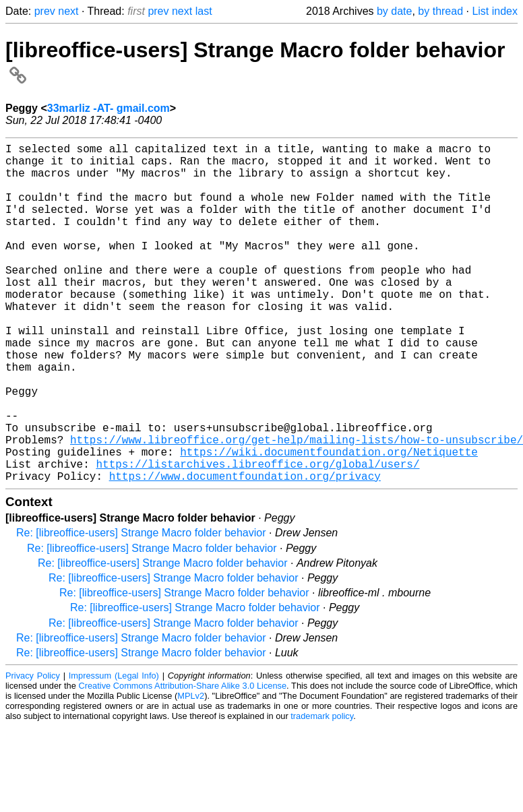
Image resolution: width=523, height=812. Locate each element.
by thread (440, 11)
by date (394, 11)
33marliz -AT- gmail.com (109, 108)
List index (495, 11)
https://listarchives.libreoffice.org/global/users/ (257, 536)
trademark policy (322, 791)
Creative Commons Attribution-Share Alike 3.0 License (183, 761)
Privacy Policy (33, 751)
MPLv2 (191, 771)
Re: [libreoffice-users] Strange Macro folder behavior (141, 608)
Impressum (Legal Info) (114, 751)
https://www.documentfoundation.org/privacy (245, 551)
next (68, 11)
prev (45, 11)
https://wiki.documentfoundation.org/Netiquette (329, 522)
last (204, 11)
